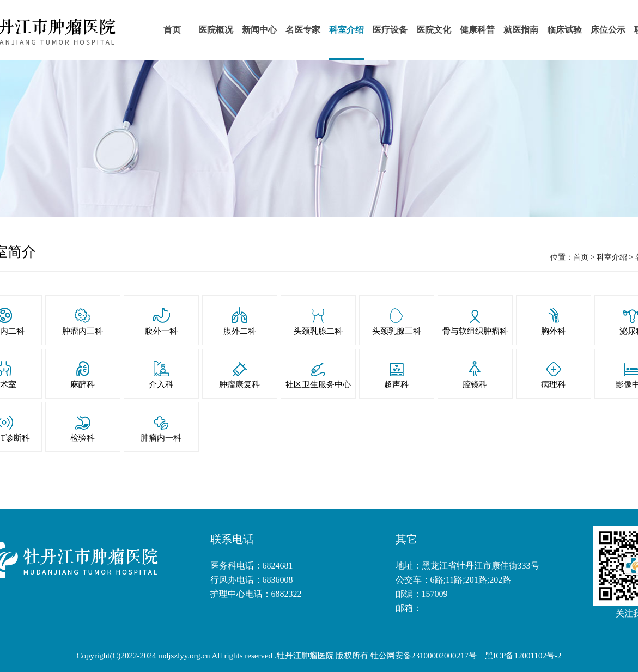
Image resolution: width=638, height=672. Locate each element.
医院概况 (216, 30)
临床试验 (564, 30)
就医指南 (521, 30)
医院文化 (434, 30)
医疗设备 (390, 30)
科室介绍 (347, 30)
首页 (172, 30)
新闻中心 (259, 30)
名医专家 (303, 30)
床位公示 (608, 30)
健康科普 (477, 30)
